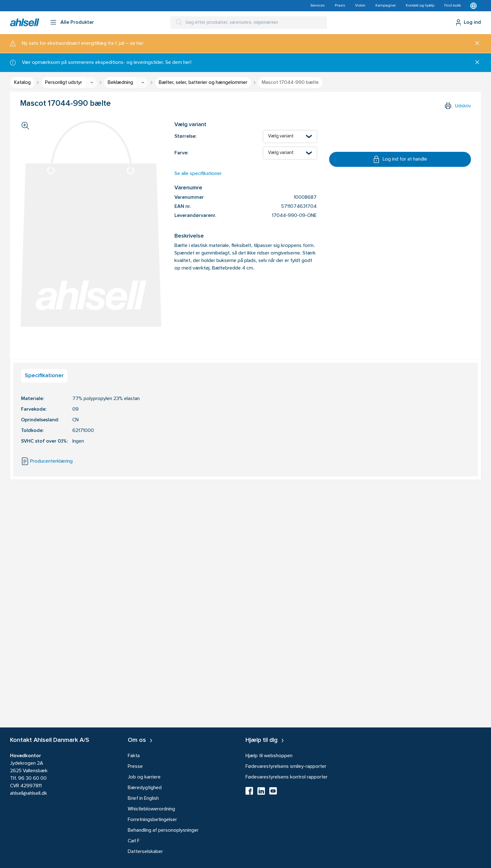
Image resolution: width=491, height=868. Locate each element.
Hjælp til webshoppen (269, 756)
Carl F (134, 841)
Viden (360, 6)
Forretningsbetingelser (152, 820)
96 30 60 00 (32, 778)
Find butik (453, 6)
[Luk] (475, 44)
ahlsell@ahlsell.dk (28, 794)
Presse (135, 767)
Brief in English (143, 799)
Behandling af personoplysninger (163, 830)
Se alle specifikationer (198, 174)
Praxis (340, 6)
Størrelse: (185, 136)
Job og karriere (144, 777)
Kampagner (386, 6)
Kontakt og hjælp (420, 6)
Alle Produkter (77, 23)
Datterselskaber (145, 852)
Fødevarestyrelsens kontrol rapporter (287, 777)
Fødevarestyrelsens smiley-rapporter (286, 767)
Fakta (134, 756)
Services (318, 6)
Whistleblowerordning (151, 809)
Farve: (181, 153)
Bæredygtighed (145, 788)
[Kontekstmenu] (473, 6)
